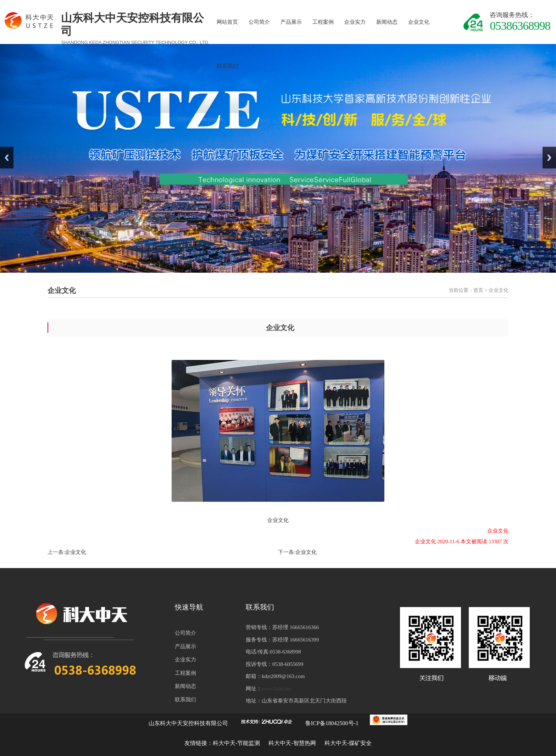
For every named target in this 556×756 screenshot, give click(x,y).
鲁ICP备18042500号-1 (332, 723)
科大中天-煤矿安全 (348, 743)
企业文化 (419, 22)
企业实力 (355, 22)
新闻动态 (387, 22)
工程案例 (323, 22)
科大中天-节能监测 (237, 743)
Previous (7, 158)
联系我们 (227, 66)
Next (549, 158)
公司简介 (259, 22)
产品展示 (291, 22)
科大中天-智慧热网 (292, 743)
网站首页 (227, 22)
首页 (478, 290)
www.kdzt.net (276, 689)
